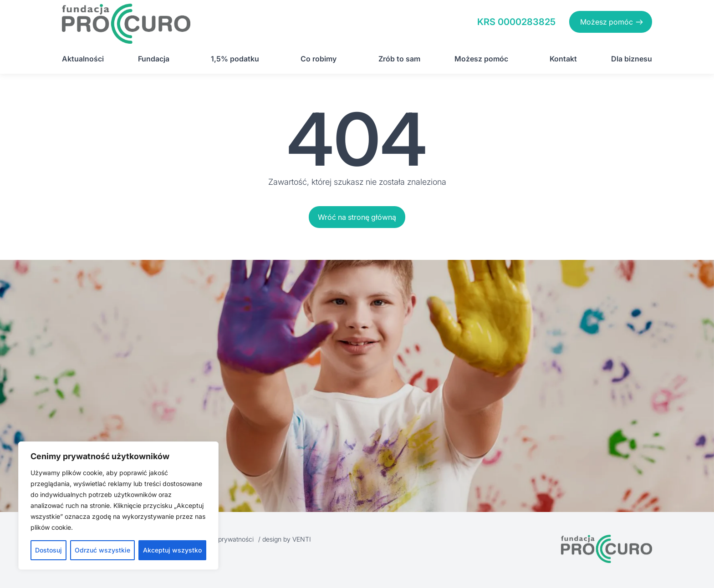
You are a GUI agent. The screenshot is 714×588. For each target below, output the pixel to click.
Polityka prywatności (224, 539)
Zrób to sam (399, 59)
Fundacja (154, 59)
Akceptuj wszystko (172, 550)
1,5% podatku (235, 59)
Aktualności (83, 59)
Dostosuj (48, 550)
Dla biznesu (632, 59)
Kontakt (563, 59)
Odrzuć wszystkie (102, 550)
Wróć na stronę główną (357, 217)
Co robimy (319, 59)
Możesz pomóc (607, 22)
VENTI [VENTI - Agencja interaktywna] (302, 539)
